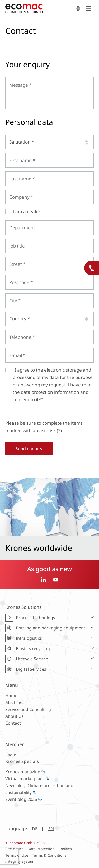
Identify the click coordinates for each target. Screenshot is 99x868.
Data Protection (41, 849)
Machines (15, 702)
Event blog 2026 (21, 799)
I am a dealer (27, 211)
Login (11, 755)
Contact (13, 723)
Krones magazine (23, 772)
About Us (15, 716)
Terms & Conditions (49, 855)
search (78, 8)
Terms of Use (17, 855)
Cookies (65, 849)
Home (11, 696)
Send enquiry (29, 449)
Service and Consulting (28, 709)
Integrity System (20, 861)
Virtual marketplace (25, 779)
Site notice (15, 849)
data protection (37, 392)
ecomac (39, 8)
